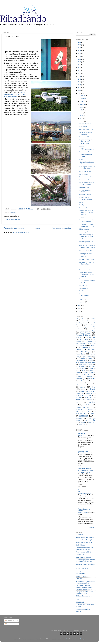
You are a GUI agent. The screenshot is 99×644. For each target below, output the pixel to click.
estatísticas (80, 385)
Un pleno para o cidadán (87, 259)
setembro (83, 104)
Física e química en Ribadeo (84, 552)
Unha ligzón (83, 285)
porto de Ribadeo (88, 405)
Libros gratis (79, 571)
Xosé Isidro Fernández (86, 364)
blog (83, 370)
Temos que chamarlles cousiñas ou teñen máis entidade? (87, 274)
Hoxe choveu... (84, 127)
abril (81, 118)
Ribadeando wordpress (82, 568)
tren (86, 420)
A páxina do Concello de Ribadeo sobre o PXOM (87, 225)
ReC (94, 356)
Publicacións (9, 620)
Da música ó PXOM (85, 180)
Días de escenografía (85, 177)
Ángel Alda (92, 422)
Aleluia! (82, 267)
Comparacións (84, 288)
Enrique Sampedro (83, 327)
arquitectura (80, 366)
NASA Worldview (83, 512)
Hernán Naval (91, 337)
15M (77, 319)
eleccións (83, 381)
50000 (81, 202)
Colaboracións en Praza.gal (84, 540)
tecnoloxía (79, 418)
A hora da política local (86, 232)
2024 (80, 48)
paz (90, 395)
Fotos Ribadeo (85, 333)
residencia (79, 409)
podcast (78, 402)
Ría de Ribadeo (84, 174)
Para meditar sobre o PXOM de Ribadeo (86, 198)
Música (78, 350)
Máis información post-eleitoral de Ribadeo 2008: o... (86, 236)
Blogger (82, 639)
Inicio (38, 228)
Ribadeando (82, 434)
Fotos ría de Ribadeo (83, 335)
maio (81, 116)
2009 (80, 90)
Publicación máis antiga (61, 228)
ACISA (84, 319)
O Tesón (92, 350)
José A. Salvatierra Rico (82, 343)
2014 (80, 76)
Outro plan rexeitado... (86, 171)
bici (77, 370)
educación (92, 379)
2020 (80, 59)
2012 (80, 82)
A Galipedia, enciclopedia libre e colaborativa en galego (85, 582)
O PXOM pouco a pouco (87, 149)
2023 (80, 51)
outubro (82, 101)
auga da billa (82, 368)
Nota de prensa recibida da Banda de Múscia (87, 168)
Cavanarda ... (80, 579)
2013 (80, 79)
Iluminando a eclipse (84, 453)
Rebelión (78, 612)
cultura (78, 377)
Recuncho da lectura (85, 358)
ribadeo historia (80, 545)
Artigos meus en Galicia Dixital (85, 537)
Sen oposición (83, 208)
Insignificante (82, 435)
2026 (80, 42)
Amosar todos (92, 527)
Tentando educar (83, 451)
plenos (78, 399)
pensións (78, 397)
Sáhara (81, 159)
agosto (82, 107)
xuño (81, 113)
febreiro (82, 299)
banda (91, 368)
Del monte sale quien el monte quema (86, 295)
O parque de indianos (86, 152)
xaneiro (82, 302)
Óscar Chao (82, 424)
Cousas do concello (85, 195)
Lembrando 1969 (84, 137)
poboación (89, 400)
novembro (83, 99)
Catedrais (93, 319)
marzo (82, 121)
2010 (80, 88)
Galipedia (79, 337)
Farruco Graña (91, 329)
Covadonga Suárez (81, 323)
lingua (82, 391)
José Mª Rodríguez (86, 344)
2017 (80, 68)
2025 (80, 45)
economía (79, 379)
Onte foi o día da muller (86, 250)
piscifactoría (89, 397)
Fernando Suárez (83, 331)
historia (93, 389)
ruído (77, 411)
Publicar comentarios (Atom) (21, 232)
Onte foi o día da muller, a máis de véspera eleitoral (87, 247)
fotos (94, 387)
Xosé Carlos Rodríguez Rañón (86, 362)
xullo (81, 110)
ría (89, 411)
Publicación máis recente (14, 228)
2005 (80, 311)
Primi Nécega (86, 356)
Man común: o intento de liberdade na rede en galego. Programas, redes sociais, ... (84, 587)
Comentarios (9, 624)
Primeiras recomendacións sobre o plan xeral (87, 221)
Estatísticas (83, 291)
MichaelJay (65, 639)
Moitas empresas (84, 229)
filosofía (82, 387)
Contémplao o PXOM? (86, 130)
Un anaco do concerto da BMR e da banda (87, 183)
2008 (80, 93)
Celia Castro (86, 321)
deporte (89, 377)
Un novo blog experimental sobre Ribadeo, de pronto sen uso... (86, 561)
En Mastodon (80, 535)
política (92, 402)
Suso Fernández (81, 360)
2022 (80, 53)
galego (83, 389)
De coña (82, 146)
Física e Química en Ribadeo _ (84, 510)
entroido (90, 383)
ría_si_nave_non (81, 413)
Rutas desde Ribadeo (84, 469)
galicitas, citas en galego (83, 609)
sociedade (13, 212)
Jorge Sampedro (89, 341)
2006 (80, 308)
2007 (80, 306)
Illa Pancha (84, 339)
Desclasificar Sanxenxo (85, 493)
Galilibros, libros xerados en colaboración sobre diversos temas (84, 598)
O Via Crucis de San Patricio (85, 191)
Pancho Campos (81, 354)
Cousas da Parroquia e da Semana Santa (87, 263)
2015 (80, 73)
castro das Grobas (90, 372)
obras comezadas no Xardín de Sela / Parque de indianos (15, 94)
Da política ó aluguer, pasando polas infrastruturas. (86, 142)
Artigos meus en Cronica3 (83, 557)
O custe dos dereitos (85, 270)
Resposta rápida (84, 187)
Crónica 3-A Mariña (82, 576)
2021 (80, 56)
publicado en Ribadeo (83, 407)
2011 (80, 85)
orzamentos (89, 393)
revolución (90, 409)
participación (80, 395)
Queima (82, 217)
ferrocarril (93, 385)
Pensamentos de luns (85, 124)
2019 (80, 62)
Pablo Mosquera (86, 352)
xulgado (83, 422)
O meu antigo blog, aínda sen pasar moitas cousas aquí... (84, 548)
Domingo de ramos (85, 205)
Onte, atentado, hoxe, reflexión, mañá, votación (86, 255)
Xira (91, 360)
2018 (80, 65)
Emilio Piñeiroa (91, 325)
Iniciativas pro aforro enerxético (86, 133)
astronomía (92, 366)
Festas (94, 331)
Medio (93, 346)
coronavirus (85, 374)
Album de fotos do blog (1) (84, 542)
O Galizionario (80, 602)
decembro (83, 96)
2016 (80, 70)
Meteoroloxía (86, 348)
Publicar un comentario (13, 220)
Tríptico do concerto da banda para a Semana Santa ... (86, 212)
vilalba (93, 420)
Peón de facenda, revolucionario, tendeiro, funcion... (87, 281)
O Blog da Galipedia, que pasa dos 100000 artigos (85, 593)
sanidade (93, 413)
